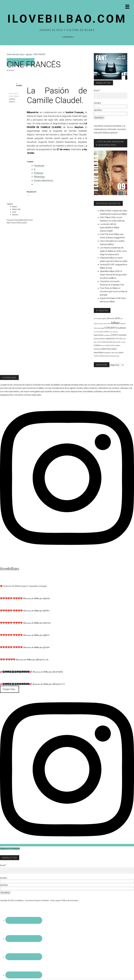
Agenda (12, 99)
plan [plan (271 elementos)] (104, 349)
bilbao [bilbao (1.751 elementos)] (115, 323)
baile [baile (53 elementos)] (109, 324)
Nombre (97, 103)
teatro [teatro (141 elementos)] (121, 353)
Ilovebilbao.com (67, 19)
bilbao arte (16, 209)
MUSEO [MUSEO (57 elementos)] (118, 342)
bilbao (15, 207)
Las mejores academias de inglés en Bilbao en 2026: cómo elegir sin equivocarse (113, 251)
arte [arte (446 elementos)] (118, 318)
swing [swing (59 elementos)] (116, 353)
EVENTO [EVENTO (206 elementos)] (115, 335)
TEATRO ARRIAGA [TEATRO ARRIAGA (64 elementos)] (99, 356)
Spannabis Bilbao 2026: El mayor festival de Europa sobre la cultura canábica (113, 275)
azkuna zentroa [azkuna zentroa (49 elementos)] (103, 324)
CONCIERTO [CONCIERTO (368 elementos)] (111, 328)
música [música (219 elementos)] (97, 345)
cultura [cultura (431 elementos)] (122, 328)
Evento (12, 102)
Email (97, 91)
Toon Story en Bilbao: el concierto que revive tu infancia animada (114, 291)
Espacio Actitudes (42, 900)
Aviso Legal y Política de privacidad (64, 900)
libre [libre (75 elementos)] (114, 342)
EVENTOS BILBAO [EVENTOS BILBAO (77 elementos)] (100, 339)
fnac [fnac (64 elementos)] (124, 339)
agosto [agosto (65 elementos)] (104, 318)
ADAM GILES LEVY (25, 220)
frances (15, 215)
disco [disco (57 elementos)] (111, 332)
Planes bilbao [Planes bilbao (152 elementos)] (112, 349)
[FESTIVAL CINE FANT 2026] (111, 79)
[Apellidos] (111, 114)
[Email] (111, 96)
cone (14, 212)
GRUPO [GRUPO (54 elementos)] (100, 342)
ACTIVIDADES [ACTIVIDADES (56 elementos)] (98, 319)
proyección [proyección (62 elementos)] (108, 353)
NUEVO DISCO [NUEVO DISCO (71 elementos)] (111, 345)
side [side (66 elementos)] (113, 353)
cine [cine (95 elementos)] (95, 328)
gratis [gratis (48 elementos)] (95, 342)
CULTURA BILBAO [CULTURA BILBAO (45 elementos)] (99, 332)
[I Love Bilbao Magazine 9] (111, 194)
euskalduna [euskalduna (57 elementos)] (107, 335)
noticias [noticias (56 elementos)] (103, 345)
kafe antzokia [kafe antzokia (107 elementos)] (107, 342)
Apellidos (98, 110)
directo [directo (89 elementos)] (107, 332)
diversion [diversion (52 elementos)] (116, 332)
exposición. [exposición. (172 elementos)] (111, 339)
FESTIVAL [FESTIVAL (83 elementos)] (119, 339)
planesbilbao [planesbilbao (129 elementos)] (99, 353)
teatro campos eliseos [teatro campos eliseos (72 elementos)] (112, 356)
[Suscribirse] (99, 118)
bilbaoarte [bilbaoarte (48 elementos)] (123, 324)
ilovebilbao (19, 85)
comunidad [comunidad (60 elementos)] (101, 328)
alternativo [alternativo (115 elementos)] (111, 318)
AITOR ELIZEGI (21, 223)
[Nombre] (111, 107)
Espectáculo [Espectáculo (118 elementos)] (99, 335)
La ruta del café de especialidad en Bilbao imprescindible (110, 227)
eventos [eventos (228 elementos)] (123, 335)
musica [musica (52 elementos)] (123, 342)
